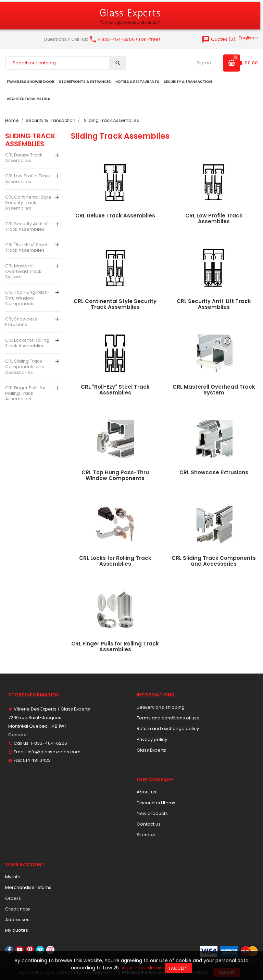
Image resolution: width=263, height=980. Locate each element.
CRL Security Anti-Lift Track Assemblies (27, 227)
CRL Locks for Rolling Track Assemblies (27, 343)
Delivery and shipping (161, 707)
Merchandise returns (28, 887)
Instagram (50, 950)
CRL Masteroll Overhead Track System (23, 272)
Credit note (18, 909)
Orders (13, 898)
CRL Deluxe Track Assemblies (24, 158)
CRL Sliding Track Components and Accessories (25, 367)
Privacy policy (152, 739)
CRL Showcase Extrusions (21, 322)
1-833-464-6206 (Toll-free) (125, 39)
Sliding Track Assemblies (30, 140)
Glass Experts (151, 750)
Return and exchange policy (168, 728)
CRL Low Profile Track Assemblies (28, 179)
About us (146, 792)
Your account (25, 865)
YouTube (20, 950)
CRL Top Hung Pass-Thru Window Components (27, 298)
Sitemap (146, 835)
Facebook (9, 950)
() (218, 39)
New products (152, 813)
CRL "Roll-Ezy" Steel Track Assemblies (26, 247)
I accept (179, 968)
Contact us (149, 824)
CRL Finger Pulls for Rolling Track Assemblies (26, 393)
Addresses (17, 920)
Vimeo (40, 950)
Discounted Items (156, 803)
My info (13, 877)
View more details (142, 968)
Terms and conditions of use (168, 718)
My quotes (17, 930)
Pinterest (30, 950)
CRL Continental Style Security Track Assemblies (28, 203)
